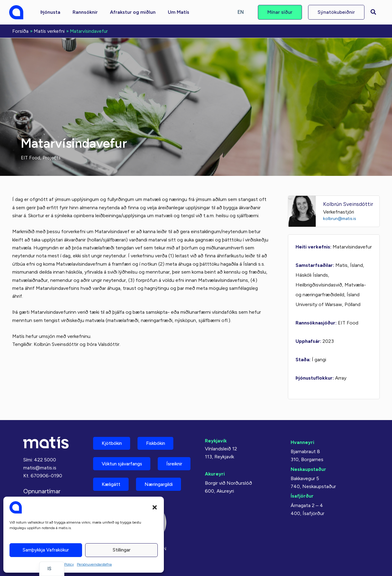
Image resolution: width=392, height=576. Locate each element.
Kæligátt (156, 486)
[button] (155, 507)
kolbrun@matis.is (341, 218)
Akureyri (215, 473)
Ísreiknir (111, 486)
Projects (53, 157)
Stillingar (122, 550)
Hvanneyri (302, 442)
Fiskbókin (160, 443)
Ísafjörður (302, 496)
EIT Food (31, 157)
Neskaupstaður (309, 469)
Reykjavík (216, 440)
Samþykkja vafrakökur (46, 550)
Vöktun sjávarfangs (124, 465)
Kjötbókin (113, 443)
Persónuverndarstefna (94, 564)
